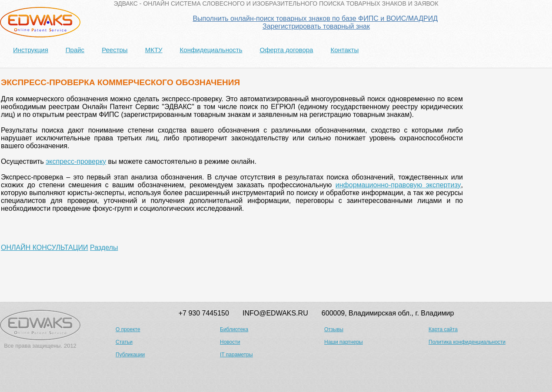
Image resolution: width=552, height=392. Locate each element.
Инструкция (31, 50)
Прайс (75, 50)
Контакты (344, 50)
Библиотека (234, 329)
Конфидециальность (211, 50)
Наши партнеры (344, 342)
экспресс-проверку (76, 161)
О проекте (128, 329)
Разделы (104, 247)
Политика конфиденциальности (467, 342)
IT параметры (236, 355)
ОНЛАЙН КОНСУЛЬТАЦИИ (45, 247)
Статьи (124, 342)
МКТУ (154, 50)
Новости (230, 342)
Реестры (115, 50)
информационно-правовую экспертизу (398, 185)
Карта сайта (443, 329)
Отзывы (334, 329)
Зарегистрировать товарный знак (316, 26)
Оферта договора (286, 50)
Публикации (130, 355)
